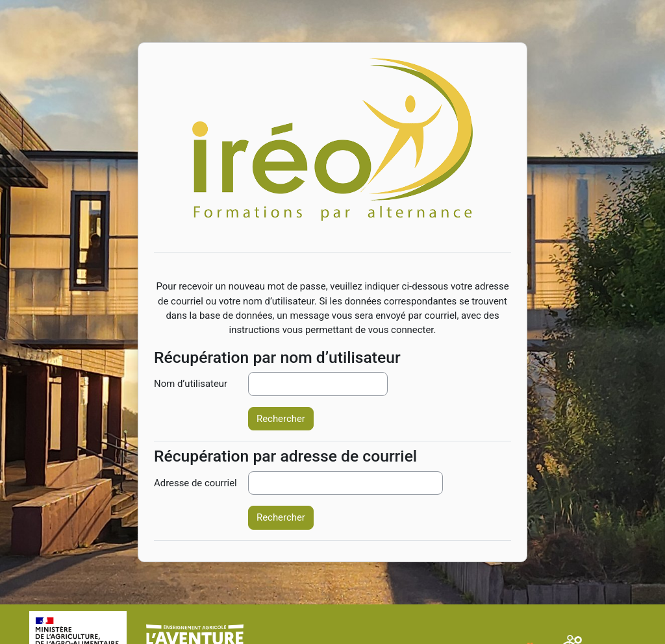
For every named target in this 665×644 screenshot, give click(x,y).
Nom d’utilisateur (191, 384)
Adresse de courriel (195, 483)
